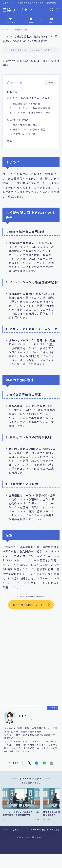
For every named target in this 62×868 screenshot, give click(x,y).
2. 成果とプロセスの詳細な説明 (28, 129)
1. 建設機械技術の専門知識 (25, 104)
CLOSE (50, 82)
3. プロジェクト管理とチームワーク (30, 112)
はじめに (12, 92)
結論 (10, 141)
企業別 (19, 30)
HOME (6, 830)
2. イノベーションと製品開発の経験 (30, 108)
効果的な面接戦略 (18, 120)
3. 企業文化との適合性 (23, 134)
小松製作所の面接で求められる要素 (29, 98)
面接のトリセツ (18, 10)
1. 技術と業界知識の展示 (24, 125)
